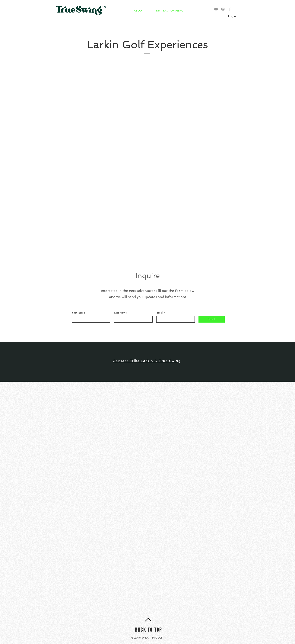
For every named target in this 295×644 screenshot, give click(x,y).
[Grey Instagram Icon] (223, 9)
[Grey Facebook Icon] (230, 9)
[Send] (212, 319)
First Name (79, 313)
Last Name (121, 313)
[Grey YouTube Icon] (216, 9)
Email (160, 313)
